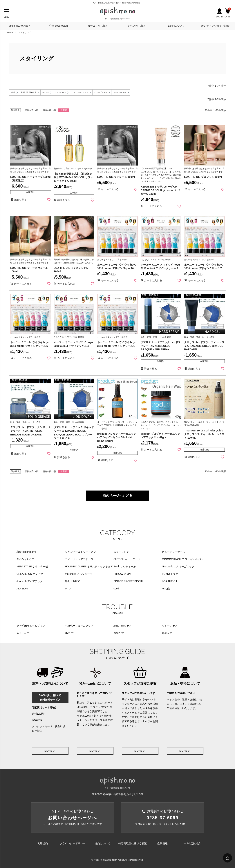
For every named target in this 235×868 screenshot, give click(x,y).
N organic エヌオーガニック (178, 566)
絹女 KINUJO (73, 581)
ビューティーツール (173, 552)
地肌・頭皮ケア (122, 626)
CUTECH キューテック (127, 559)
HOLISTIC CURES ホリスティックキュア (89, 566)
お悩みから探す (137, 26)
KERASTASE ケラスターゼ (32, 566)
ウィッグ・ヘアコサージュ (80, 559)
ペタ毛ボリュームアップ (79, 626)
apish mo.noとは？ (20, 26)
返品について (102, 843)
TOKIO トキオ (170, 574)
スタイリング (121, 552)
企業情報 (162, 843)
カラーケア (23, 633)
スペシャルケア (26, 559)
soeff (116, 589)
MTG (68, 589)
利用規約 (43, 843)
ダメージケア (170, 626)
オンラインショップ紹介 (215, 26)
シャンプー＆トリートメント (82, 552)
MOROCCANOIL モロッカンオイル (182, 559)
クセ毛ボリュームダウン (31, 626)
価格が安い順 (31, 110)
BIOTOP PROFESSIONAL (129, 581)
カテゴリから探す (98, 26)
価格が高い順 (49, 110)
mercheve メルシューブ (79, 574)
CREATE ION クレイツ (30, 574)
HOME (10, 32)
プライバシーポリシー (73, 843)
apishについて (176, 26)
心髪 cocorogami (59, 26)
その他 (166, 589)
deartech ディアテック (30, 581)
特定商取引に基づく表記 (133, 843)
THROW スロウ (123, 574)
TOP (227, 860)
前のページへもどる (117, 496)
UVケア (69, 633)
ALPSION (22, 589)
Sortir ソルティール (125, 566)
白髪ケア (119, 633)
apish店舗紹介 (192, 843)
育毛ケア (167, 633)
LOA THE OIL (170, 581)
